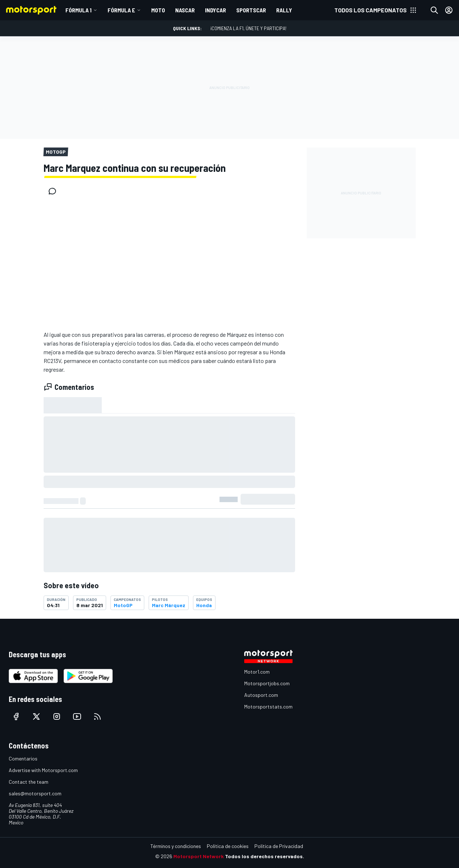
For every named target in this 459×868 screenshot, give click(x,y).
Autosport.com (261, 695)
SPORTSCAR (251, 10)
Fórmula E (121, 10)
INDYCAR (216, 10)
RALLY (284, 10)
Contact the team (29, 782)
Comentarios (23, 758)
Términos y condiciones (176, 846)
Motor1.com (257, 672)
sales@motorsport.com (35, 793)
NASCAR (185, 10)
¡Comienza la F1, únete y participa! (248, 28)
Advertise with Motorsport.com (43, 770)
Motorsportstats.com (268, 706)
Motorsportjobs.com (267, 683)
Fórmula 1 (78, 10)
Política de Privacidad (279, 846)
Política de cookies (228, 846)
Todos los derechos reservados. (265, 856)
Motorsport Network (199, 856)
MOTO (158, 10)
